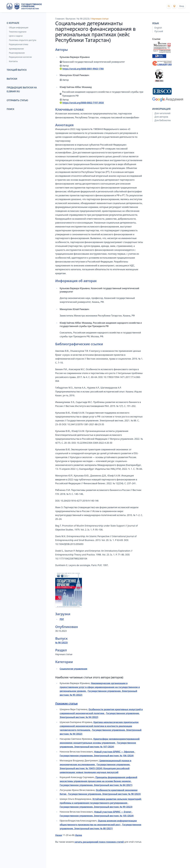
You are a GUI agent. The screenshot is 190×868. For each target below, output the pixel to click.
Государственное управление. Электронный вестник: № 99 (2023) (96, 807)
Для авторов (161, 117)
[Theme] (174, 6)
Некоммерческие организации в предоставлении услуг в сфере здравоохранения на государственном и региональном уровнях (100, 687)
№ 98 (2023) (83, 19)
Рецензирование (17, 53)
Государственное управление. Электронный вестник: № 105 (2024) (97, 816)
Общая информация (19, 27)
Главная (60, 19)
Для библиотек (163, 120)
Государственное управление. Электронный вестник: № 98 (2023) (104, 794)
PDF (62, 619)
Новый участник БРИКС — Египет (113, 812)
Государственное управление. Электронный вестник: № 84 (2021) (96, 785)
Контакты (13, 61)
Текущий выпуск (17, 70)
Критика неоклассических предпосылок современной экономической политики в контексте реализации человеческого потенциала (99, 726)
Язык (156, 23)
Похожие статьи (66, 703)
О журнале (13, 23)
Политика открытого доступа (23, 40)
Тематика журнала (18, 32)
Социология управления (73, 669)
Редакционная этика (19, 44)
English (158, 28)
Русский (159, 31)
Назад (59, 835)
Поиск (10, 109)
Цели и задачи (16, 36)
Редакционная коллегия (20, 57)
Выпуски (12, 79)
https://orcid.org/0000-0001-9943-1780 (83, 69)
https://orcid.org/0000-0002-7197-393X (83, 103)
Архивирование (16, 49)
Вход (182, 6)
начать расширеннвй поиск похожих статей (99, 842)
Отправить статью (17, 100)
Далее (78, 835)
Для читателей (162, 113)
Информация (161, 109)
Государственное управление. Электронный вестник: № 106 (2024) (97, 756)
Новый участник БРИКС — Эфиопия (114, 752)
